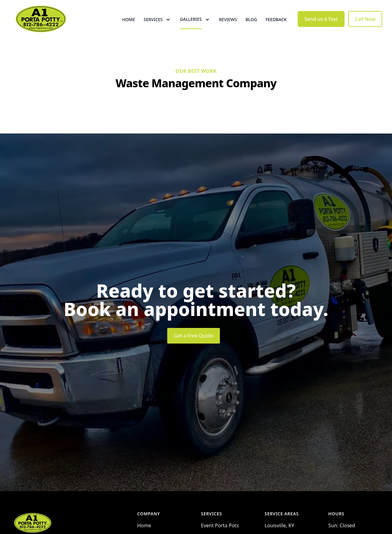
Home (129, 27)
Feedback (276, 27)
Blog (251, 27)
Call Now (365, 27)
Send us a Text (321, 27)
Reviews (228, 27)
